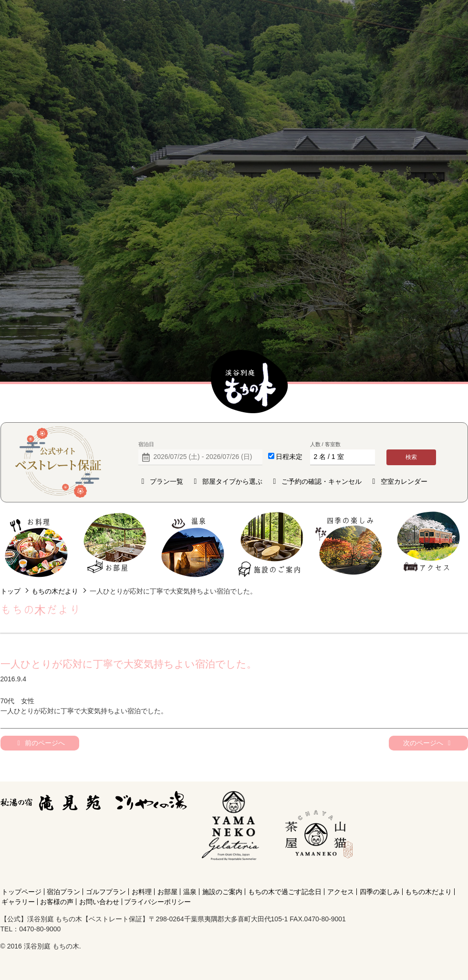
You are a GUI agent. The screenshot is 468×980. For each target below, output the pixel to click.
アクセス (428, 545)
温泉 (193, 545)
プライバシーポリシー (157, 902)
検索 (411, 457)
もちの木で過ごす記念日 (285, 892)
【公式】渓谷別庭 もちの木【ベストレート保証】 (250, 382)
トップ (10, 591)
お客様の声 (57, 902)
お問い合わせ (99, 902)
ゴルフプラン (106, 892)
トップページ (21, 892)
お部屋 (115, 545)
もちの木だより (55, 591)
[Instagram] (317, 875)
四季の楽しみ (349, 545)
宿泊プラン (63, 892)
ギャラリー (18, 902)
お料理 (36, 545)
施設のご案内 (271, 545)
